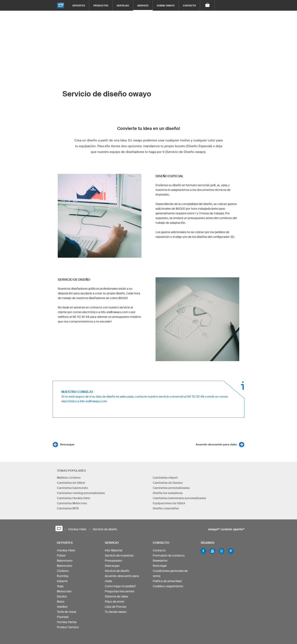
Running (63, 576)
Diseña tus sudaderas (168, 493)
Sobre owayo (166, 6)
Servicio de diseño (117, 571)
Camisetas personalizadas (171, 488)
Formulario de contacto (169, 555)
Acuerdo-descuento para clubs (216, 444)
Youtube (212, 551)
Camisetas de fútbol (71, 483)
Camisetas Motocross (72, 503)
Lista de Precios (116, 607)
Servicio (143, 6)
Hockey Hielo (66, 550)
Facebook (203, 551)
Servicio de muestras (119, 555)
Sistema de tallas (116, 596)
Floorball (63, 617)
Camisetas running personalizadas (81, 493)
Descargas (67, 444)
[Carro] (207, 5)
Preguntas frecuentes (120, 591)
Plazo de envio (115, 602)
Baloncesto (65, 566)
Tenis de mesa (67, 612)
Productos (101, 6)
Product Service (68, 627)
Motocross (64, 591)
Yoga (60, 586)
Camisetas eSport (165, 478)
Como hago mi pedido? (120, 586)
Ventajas (123, 6)
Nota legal (160, 566)
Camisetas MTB (68, 508)
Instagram (222, 551)
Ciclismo (63, 571)
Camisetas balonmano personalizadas (179, 498)
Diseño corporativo (166, 508)
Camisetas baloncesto (72, 488)
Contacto (189, 6)
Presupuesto (113, 561)
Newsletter (160, 561)
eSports (62, 581)
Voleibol (62, 607)
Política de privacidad (167, 581)
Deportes (79, 5)
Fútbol (61, 555)
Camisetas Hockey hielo (74, 498)
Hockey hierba (67, 622)
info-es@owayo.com (93, 401)
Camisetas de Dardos (168, 483)
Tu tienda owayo (116, 612)
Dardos (62, 596)
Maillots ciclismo (69, 478)
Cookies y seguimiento (168, 586)
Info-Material (114, 550)
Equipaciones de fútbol (169, 503)
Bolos (61, 602)
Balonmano (65, 561)
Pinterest (231, 551)
